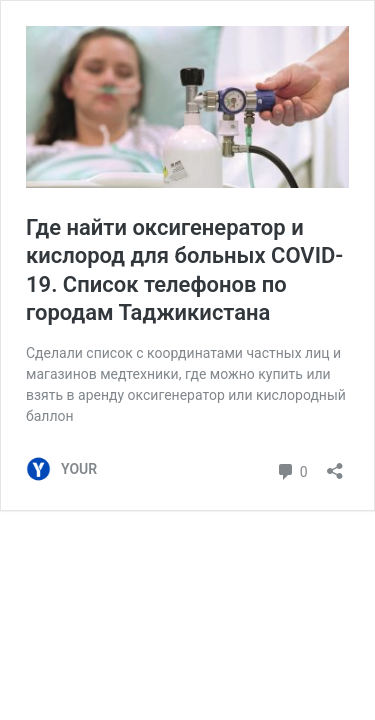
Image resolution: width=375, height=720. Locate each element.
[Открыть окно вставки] (335, 464)
